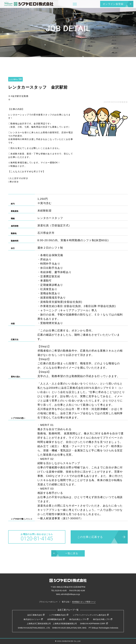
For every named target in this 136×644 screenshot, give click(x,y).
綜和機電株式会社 (56, 619)
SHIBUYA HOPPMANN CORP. (94, 624)
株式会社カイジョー (33, 619)
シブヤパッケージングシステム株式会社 (91, 615)
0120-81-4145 (61, 591)
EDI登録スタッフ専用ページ (84, 602)
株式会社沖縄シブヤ (103, 619)
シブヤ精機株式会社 (59, 615)
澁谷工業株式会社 (36, 615)
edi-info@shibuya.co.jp (70, 594)
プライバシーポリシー (48, 602)
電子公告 (65, 602)
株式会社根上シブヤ (79, 619)
